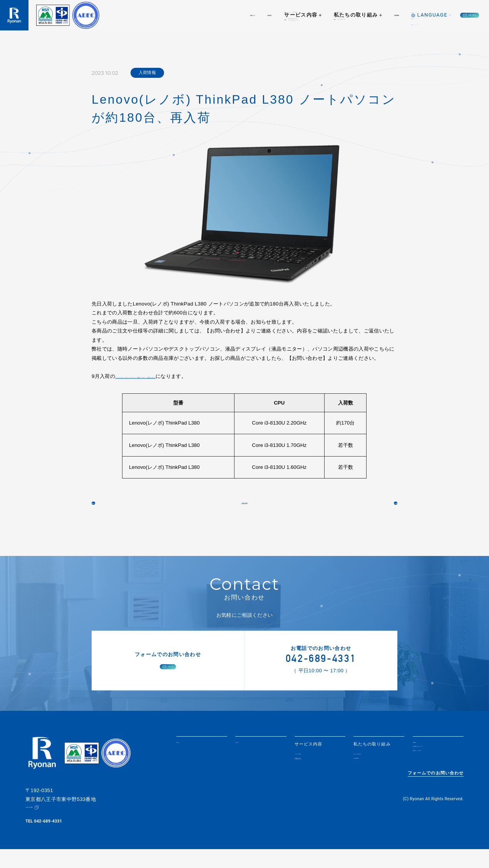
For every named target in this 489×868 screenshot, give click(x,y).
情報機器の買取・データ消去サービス (316, 778)
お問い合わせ (449, 15)
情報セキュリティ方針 (436, 776)
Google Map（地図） (46, 827)
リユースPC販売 (312, 769)
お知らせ (159, 15)
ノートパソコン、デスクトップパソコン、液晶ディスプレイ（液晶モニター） (203, 376)
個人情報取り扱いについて (436, 766)
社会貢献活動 (367, 776)
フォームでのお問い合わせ (436, 796)
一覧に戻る (245, 510)
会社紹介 (193, 15)
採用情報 (338, 15)
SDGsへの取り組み (374, 769)
